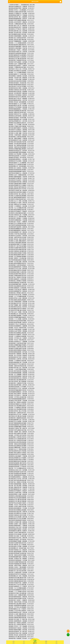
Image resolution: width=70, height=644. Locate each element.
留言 (68, 635)
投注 (68, 631)
